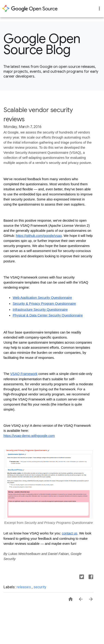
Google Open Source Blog (42, 44)
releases (24, 587)
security (40, 587)
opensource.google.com (30, 9)
